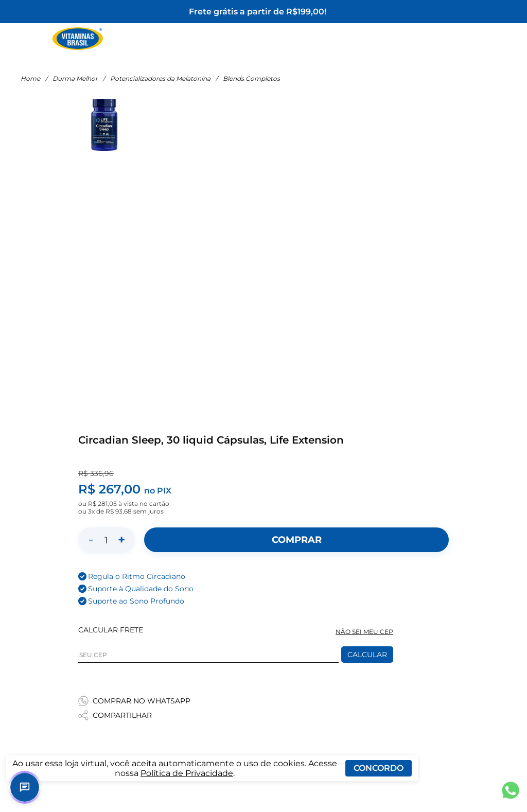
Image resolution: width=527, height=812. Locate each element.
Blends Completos (251, 78)
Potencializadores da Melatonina (160, 78)
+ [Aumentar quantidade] (121, 540)
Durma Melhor (75, 78)
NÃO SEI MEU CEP (364, 632)
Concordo (379, 768)
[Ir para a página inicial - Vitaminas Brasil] (78, 39)
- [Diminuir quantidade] (91, 540)
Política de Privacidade (187, 773)
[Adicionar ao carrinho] (296, 540)
